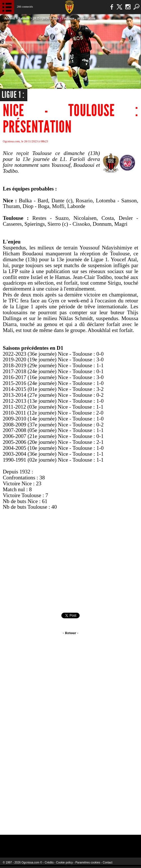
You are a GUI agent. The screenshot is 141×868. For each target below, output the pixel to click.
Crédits (49, 863)
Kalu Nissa (115, 842)
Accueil (10, 18)
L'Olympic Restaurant (67, 842)
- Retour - (70, 633)
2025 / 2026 (41, 18)
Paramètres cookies (88, 863)
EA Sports (28, 842)
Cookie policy (64, 863)
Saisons (24, 18)
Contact (108, 863)
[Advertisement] (70, 561)
